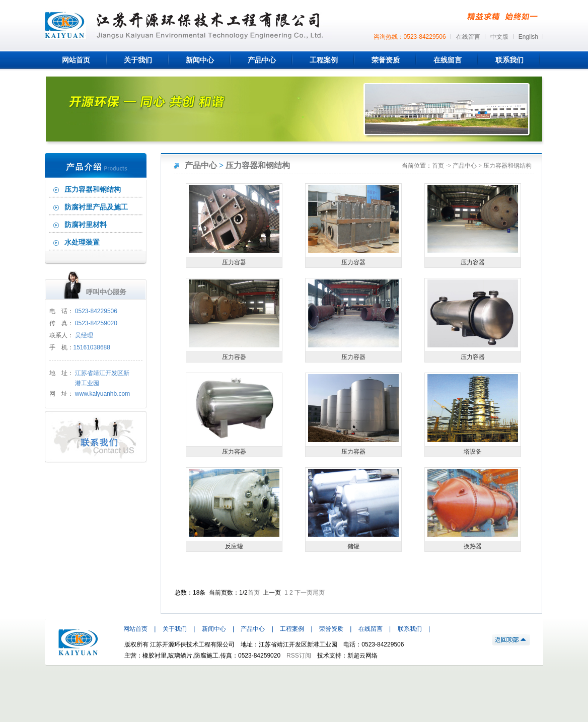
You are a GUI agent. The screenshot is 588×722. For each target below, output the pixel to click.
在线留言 (468, 37)
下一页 (304, 593)
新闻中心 (214, 629)
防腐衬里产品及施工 (96, 207)
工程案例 (292, 629)
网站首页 (135, 629)
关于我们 (175, 629)
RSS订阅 (299, 656)
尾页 (319, 593)
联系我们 (410, 629)
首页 (438, 166)
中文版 (499, 37)
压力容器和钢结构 (93, 190)
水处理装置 (82, 242)
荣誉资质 (331, 629)
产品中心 (201, 165)
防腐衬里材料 (86, 225)
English (528, 37)
